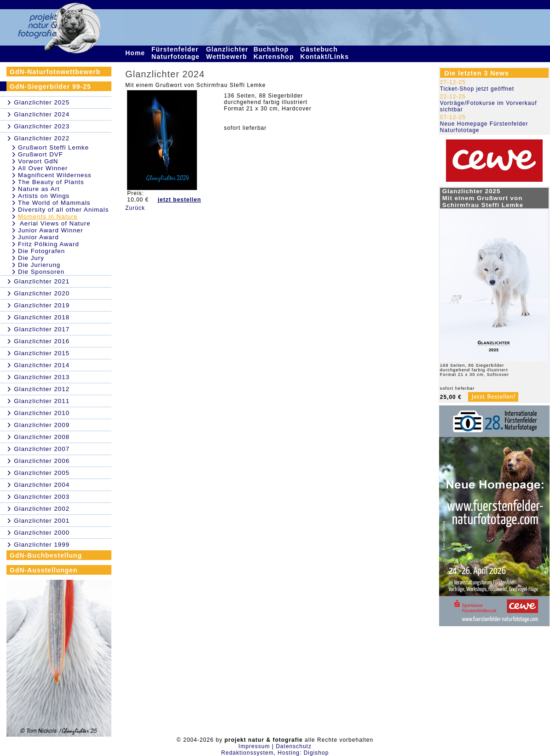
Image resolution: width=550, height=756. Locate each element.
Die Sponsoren (41, 272)
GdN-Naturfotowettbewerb (55, 72)
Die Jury (31, 258)
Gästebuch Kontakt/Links (325, 53)
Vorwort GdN (38, 161)
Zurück (135, 208)
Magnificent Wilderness (55, 175)
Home (136, 53)
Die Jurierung (39, 265)
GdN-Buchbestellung (46, 555)
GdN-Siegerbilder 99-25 (50, 87)
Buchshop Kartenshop (275, 53)
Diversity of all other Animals (63, 210)
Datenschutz (294, 746)
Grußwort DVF (41, 154)
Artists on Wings (44, 196)
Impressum (254, 746)
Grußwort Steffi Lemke (53, 147)
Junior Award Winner (51, 230)
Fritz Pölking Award (49, 244)
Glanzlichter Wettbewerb (228, 53)
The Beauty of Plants (51, 182)
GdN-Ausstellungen (44, 570)
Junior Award (38, 237)
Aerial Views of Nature (54, 223)
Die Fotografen (41, 251)
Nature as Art (39, 189)
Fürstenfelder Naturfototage (177, 53)
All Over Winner (43, 168)
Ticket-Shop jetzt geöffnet (477, 89)
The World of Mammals (54, 203)
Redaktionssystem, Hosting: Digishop (275, 753)
